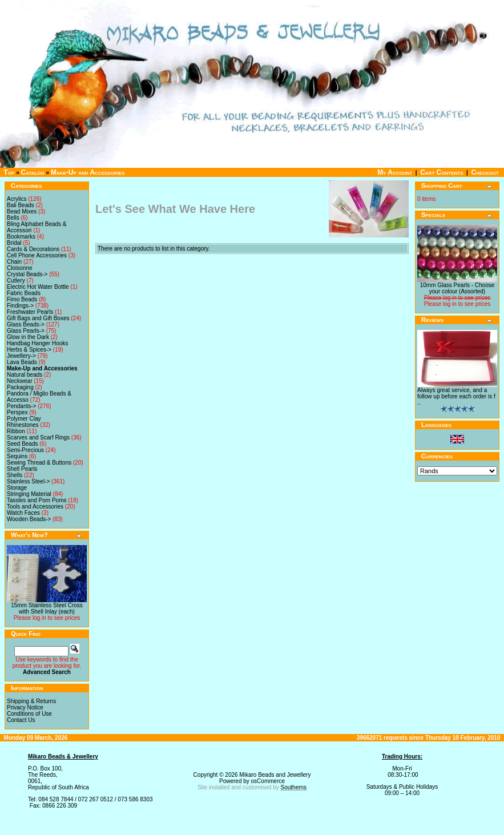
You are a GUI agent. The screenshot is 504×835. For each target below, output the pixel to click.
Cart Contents (441, 172)
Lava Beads (22, 362)
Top (9, 172)
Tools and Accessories (35, 507)
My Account (395, 172)
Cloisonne (19, 268)
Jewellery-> (21, 356)
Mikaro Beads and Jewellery (275, 775)
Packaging (20, 387)
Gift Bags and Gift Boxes (38, 318)
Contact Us (21, 720)
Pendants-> (21, 406)
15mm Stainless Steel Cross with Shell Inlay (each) (47, 608)
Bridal (14, 243)
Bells (13, 218)
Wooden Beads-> (29, 519)
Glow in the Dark (28, 337)
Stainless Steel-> (28, 481)
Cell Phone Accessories (37, 255)
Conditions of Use (29, 714)
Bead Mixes (22, 211)
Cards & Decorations (33, 249)
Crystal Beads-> (27, 274)
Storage (17, 488)
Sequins (17, 456)
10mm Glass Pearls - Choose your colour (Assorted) (457, 288)
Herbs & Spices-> (29, 350)
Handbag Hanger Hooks (37, 343)
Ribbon (16, 431)
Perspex (17, 412)
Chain (14, 262)
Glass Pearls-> (26, 331)
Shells (15, 475)
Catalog (33, 172)
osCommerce (268, 781)
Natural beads (25, 375)
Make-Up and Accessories (88, 172)
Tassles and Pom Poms (37, 500)
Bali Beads (21, 205)
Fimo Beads (22, 299)
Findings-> (20, 306)
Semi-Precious (25, 450)
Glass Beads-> (26, 324)
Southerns (294, 787)
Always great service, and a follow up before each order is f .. (456, 396)
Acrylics (17, 199)
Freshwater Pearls (30, 312)
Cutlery (16, 281)
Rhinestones (23, 425)
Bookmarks (21, 237)
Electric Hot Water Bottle (38, 287)
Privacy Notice (25, 707)
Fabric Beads (24, 293)
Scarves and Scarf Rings (38, 437)
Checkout (485, 172)
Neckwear (19, 381)
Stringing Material (29, 494)
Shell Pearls (22, 469)
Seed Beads (23, 444)
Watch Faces (23, 513)
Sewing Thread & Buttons (39, 463)
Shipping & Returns (31, 701)
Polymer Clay (24, 419)
